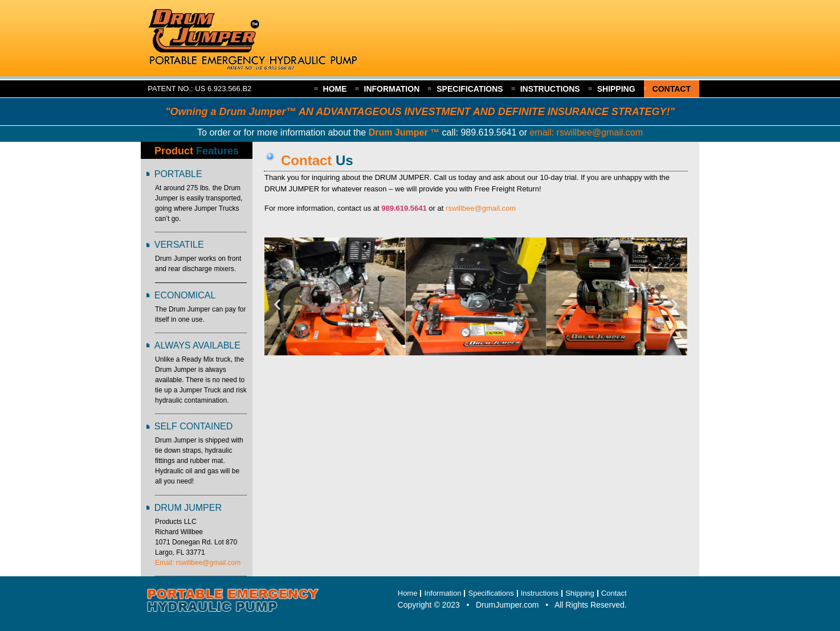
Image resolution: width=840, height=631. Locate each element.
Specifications (470, 89)
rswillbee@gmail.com (481, 208)
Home (335, 89)
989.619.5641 (488, 132)
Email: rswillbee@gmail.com (198, 563)
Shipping (616, 89)
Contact (672, 89)
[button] (277, 304)
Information (392, 89)
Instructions (550, 89)
